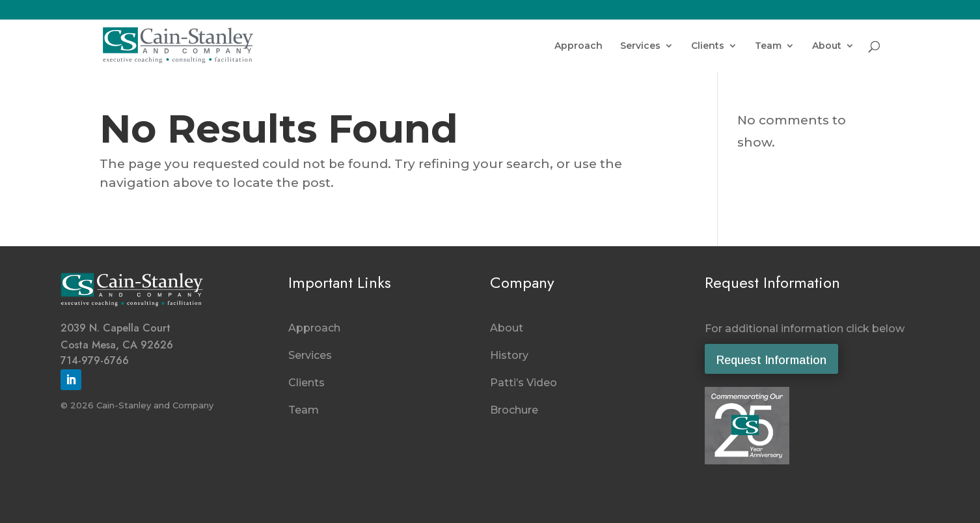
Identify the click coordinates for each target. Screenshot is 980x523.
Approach (578, 46)
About (827, 46)
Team (768, 46)
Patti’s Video (524, 383)
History (509, 355)
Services (640, 46)
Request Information (771, 360)
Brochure (514, 410)
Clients (708, 46)
